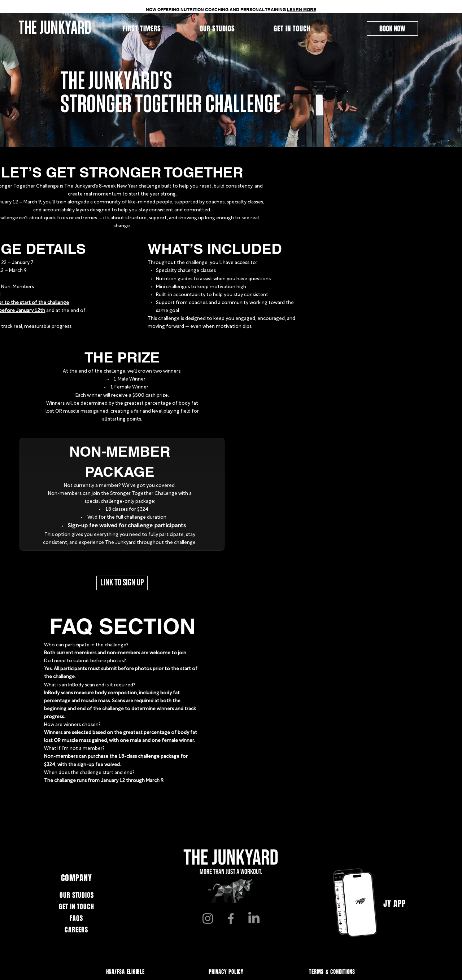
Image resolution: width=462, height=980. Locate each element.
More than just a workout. (231, 872)
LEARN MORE (302, 10)
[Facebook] (231, 919)
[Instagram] (208, 919)
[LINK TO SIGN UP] (122, 583)
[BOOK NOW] (392, 28)
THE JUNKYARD (231, 858)
